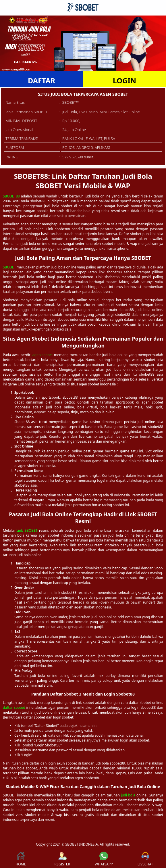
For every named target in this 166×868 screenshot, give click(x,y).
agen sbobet (43, 355)
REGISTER (62, 859)
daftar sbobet (14, 707)
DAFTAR (41, 80)
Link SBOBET (27, 530)
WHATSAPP (104, 859)
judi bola (128, 795)
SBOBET (9, 267)
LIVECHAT (145, 859)
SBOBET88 (11, 196)
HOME (21, 859)
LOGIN (124, 80)
